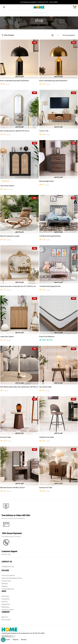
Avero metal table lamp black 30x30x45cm (15, 81)
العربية (36, 7)
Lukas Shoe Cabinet (7, 337)
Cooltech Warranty (8, 589)
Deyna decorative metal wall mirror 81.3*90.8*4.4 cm (18, 286)
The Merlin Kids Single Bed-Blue (50, 236)
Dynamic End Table (46, 488)
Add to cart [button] (19, 77)
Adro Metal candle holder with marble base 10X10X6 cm (19, 387)
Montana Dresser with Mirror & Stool (13, 488)
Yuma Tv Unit (44, 131)
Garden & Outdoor (8, 610)
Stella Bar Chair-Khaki (47, 437)
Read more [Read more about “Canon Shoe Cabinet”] (6, 181)
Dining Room (6, 604)
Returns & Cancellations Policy (12, 578)
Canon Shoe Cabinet (7, 186)
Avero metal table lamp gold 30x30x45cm (53, 81)
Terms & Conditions (8, 576)
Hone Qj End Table (45, 387)
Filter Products (8, 35)
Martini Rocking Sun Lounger (10, 236)
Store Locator (6, 620)
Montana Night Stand (46, 181)
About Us (5, 617)
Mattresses (5, 607)
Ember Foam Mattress (47, 337)
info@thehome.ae (8, 567)
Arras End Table (6, 437)
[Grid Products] (52, 35)
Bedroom (5, 602)
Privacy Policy (6, 581)
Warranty (5, 584)
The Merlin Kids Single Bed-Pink (50, 286)
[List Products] (58, 35)
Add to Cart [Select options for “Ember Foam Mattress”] (58, 333)
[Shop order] (70, 35)
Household (5, 596)
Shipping (5, 586)
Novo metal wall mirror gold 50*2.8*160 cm (15, 131)
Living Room (6, 599)
